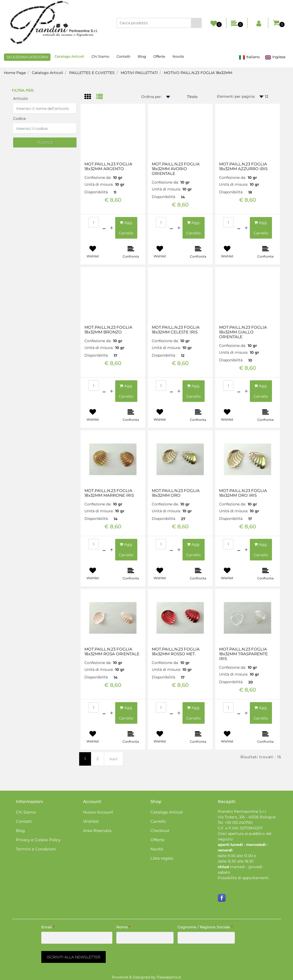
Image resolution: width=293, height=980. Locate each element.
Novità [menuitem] (178, 56)
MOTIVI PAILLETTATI (139, 73)
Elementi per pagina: (236, 96)
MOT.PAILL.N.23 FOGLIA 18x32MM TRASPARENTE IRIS (243, 654)
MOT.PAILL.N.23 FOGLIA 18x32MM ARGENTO (108, 166)
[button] (196, 23)
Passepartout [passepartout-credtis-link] (169, 977)
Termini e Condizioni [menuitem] (36, 849)
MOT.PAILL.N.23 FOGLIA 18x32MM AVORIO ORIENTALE (176, 169)
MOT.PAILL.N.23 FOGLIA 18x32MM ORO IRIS (243, 493)
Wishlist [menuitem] (91, 821)
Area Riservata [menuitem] (97, 831)
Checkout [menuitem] (160, 831)
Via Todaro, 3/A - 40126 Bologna (247, 817)
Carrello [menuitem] (158, 821)
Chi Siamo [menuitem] (100, 56)
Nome (123, 927)
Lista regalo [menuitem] (162, 858)
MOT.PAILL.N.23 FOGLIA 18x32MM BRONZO (108, 330)
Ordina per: (151, 97)
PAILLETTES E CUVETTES (92, 73)
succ (114, 759)
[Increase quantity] (112, 228)
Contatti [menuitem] (123, 56)
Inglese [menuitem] (275, 57)
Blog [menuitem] (142, 56)
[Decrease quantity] (104, 228)
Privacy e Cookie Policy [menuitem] (38, 840)
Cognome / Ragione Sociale (205, 927)
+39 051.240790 (239, 823)
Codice (19, 119)
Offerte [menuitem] (159, 56)
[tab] (90, 97)
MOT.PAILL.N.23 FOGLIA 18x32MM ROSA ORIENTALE (112, 652)
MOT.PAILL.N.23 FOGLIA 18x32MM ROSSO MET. (176, 652)
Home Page (15, 73)
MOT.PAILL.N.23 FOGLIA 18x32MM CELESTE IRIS (176, 330)
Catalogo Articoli (47, 73)
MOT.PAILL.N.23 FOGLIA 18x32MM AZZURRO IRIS (243, 166)
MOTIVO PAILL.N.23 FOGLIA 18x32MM (198, 73)
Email (48, 927)
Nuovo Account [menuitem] (98, 812)
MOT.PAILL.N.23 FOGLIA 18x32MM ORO (176, 493)
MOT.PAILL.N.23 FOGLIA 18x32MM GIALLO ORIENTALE (243, 332)
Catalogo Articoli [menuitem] (69, 56)
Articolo (21, 99)
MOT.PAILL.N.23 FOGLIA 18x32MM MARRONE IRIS (109, 493)
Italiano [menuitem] (249, 57)
